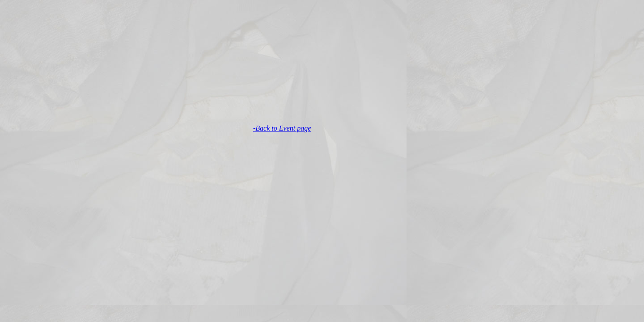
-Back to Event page (282, 128)
